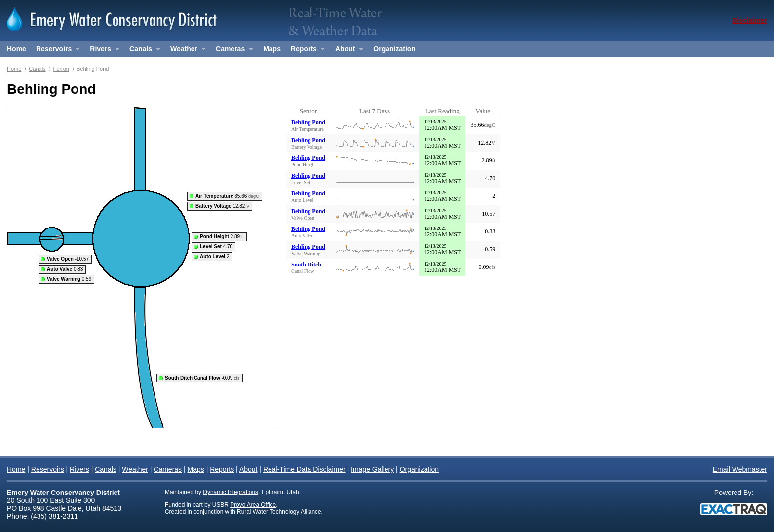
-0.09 (202, 378)
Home (17, 49)
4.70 (216, 247)
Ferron (61, 69)
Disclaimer (750, 20)
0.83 (65, 269)
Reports (305, 51)
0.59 (69, 279)
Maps (272, 49)
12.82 (222, 206)
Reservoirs (56, 51)
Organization (394, 49)
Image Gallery (372, 469)
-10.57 (68, 259)
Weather (185, 51)
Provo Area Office (253, 505)
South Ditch (306, 265)
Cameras (232, 51)
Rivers (102, 51)
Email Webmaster (740, 469)
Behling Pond (308, 122)
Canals (142, 51)
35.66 (227, 196)
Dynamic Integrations (231, 492)
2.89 (222, 237)
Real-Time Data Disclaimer (304, 469)
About (347, 51)
